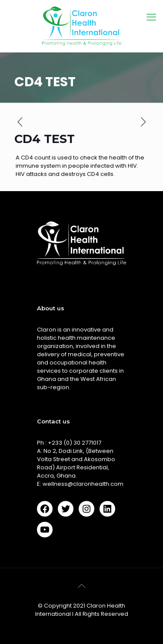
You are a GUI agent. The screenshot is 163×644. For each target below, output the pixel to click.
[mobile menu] (151, 17)
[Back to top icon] (82, 586)
